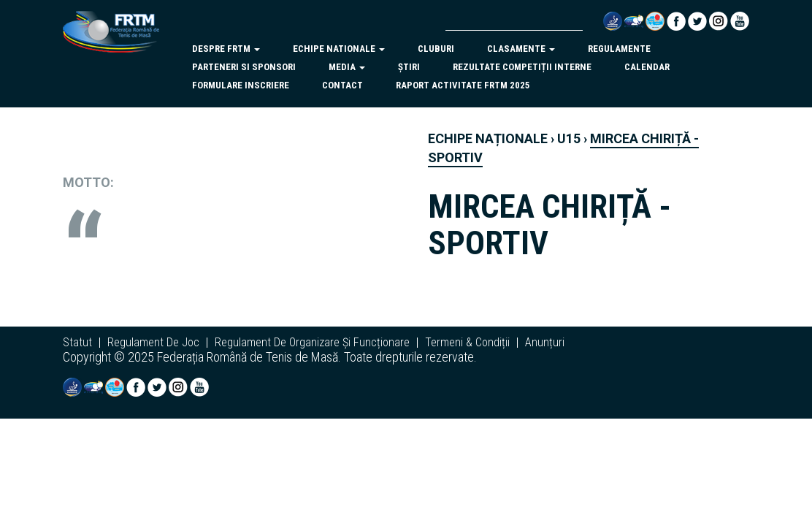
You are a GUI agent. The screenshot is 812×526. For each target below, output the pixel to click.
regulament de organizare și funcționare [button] (312, 343)
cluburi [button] (436, 49)
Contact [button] (342, 85)
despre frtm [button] (226, 49)
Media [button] (347, 67)
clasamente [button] (521, 49)
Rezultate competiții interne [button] (522, 67)
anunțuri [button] (545, 343)
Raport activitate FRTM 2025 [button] (463, 85)
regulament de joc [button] (153, 343)
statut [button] (77, 343)
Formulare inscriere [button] (241, 85)
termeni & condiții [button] (467, 343)
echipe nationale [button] (339, 49)
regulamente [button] (619, 49)
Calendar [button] (647, 67)
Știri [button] (409, 67)
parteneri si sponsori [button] (244, 67)
